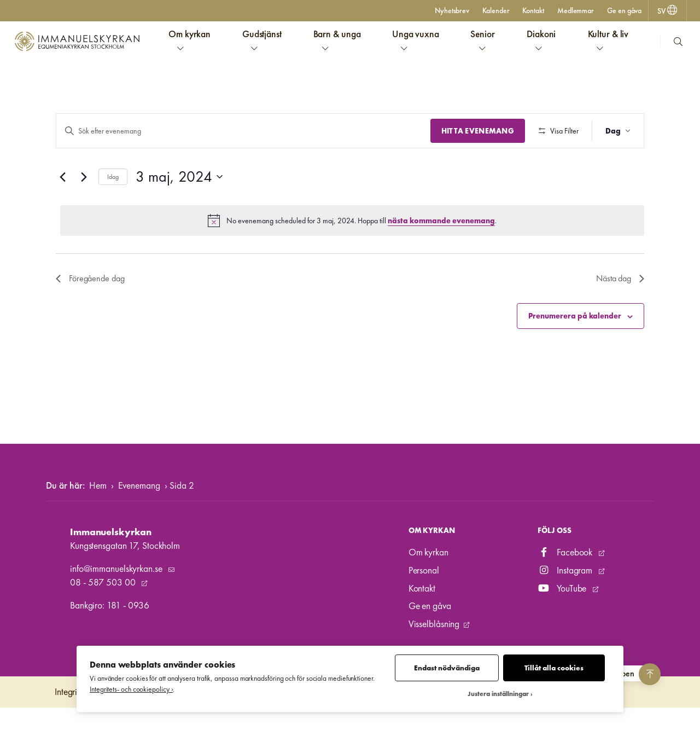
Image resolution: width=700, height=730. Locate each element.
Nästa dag (620, 311)
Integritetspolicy (83, 714)
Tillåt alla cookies (554, 668)
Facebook (566, 575)
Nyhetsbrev (452, 10)
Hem (98, 507)
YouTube (563, 610)
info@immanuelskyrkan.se (117, 591)
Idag (113, 208)
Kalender (496, 10)
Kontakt (533, 10)
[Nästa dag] (84, 209)
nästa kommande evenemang (441, 252)
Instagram (566, 593)
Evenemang (139, 507)
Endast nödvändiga (447, 668)
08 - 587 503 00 (104, 604)
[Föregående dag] (62, 209)
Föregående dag (90, 311)
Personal (424, 593)
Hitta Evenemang (475, 131)
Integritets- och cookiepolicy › (131, 689)
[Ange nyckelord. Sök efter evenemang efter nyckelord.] (242, 131)
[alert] (352, 253)
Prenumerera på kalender (575, 348)
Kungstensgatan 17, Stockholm (125, 567)
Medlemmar (576, 10)
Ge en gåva (624, 10)
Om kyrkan (428, 575)
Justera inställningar (498, 694)
